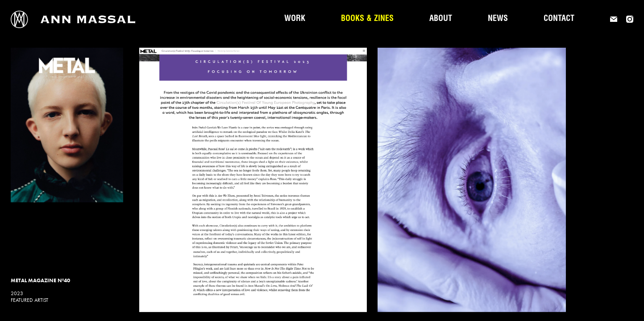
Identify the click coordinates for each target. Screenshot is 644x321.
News (498, 19)
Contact (559, 19)
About (441, 19)
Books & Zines (367, 19)
